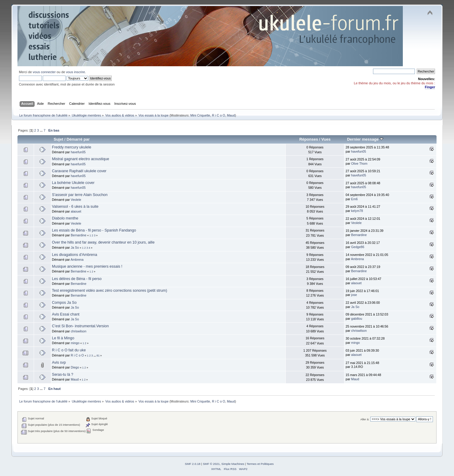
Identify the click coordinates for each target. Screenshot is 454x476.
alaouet (76, 211)
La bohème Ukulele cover (73, 183)
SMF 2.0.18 (193, 464)
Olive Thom (359, 163)
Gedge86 (358, 247)
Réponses (309, 139)
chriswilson (79, 331)
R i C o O (219, 115)
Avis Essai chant (66, 314)
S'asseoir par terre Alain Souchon (80, 195)
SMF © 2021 (211, 464)
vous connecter (44, 72)
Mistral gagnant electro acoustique (81, 159)
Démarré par (78, 139)
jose (354, 295)
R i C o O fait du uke (69, 350)
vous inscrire (75, 72)
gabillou (357, 319)
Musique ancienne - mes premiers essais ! (87, 266)
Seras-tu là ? (63, 375)
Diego (75, 367)
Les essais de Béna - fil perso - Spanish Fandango (94, 230)
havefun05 (78, 152)
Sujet (58, 139)
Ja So (75, 247)
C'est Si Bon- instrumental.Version (81, 326)
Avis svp (59, 362)
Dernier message (365, 139)
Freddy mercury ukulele (72, 147)
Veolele (76, 200)
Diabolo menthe (65, 218)
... (42, 130)
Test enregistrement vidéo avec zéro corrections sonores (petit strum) (110, 291)
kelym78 (357, 211)
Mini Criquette (200, 115)
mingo (75, 343)
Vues (326, 139)
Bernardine (79, 235)
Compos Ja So (64, 303)
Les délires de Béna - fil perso (77, 279)
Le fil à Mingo (63, 338)
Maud (231, 115)
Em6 (354, 199)
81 (98, 356)
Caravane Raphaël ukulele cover (79, 171)
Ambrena (77, 260)
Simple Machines (233, 464)
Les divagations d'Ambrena (75, 255)
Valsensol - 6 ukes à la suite (75, 207)
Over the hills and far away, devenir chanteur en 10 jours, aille (103, 242)
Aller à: (365, 419)
